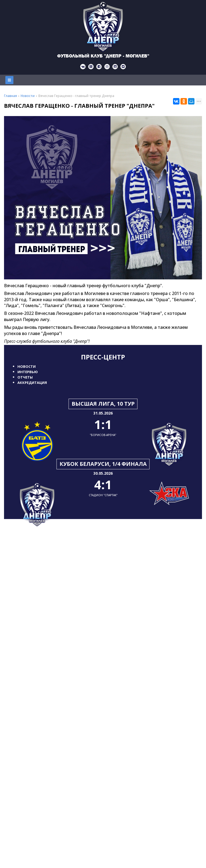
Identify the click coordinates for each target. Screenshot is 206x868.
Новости (27, 366)
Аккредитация (32, 383)
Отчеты (25, 377)
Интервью (28, 372)
